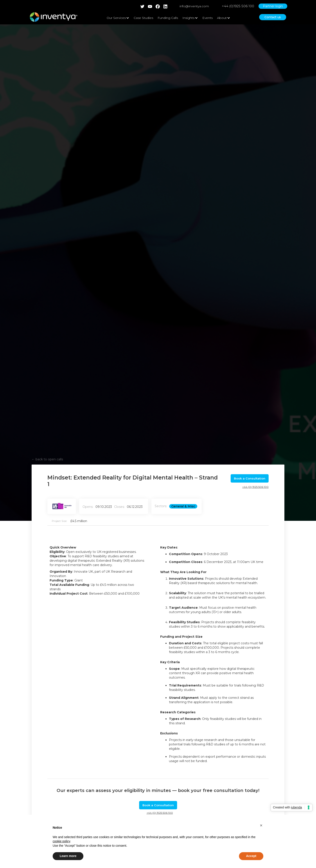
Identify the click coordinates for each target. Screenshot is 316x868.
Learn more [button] (68, 856)
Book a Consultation (250, 478)
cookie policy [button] (61, 841)
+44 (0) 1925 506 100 (255, 487)
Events (207, 18)
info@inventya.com (194, 6)
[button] (261, 825)
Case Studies (143, 18)
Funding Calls (168, 18)
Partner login (273, 6)
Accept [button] (251, 856)
